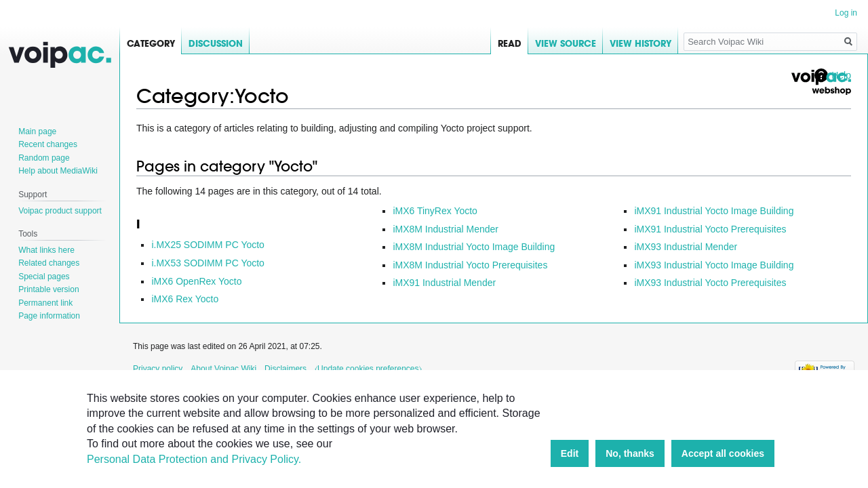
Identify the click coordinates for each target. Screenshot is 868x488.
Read (510, 44)
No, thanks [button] (630, 453)
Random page (44, 158)
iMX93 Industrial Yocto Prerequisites (710, 283)
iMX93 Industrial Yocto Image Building (714, 265)
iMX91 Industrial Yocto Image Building (714, 211)
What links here (46, 250)
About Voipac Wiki (223, 369)
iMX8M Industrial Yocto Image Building (474, 247)
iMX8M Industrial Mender (446, 229)
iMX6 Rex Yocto (185, 299)
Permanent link (45, 303)
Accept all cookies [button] (723, 453)
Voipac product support (60, 211)
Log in (846, 13)
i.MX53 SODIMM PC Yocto (208, 263)
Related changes (49, 263)
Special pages (44, 277)
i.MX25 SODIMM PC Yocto (208, 245)
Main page (37, 131)
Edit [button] (570, 453)
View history (640, 44)
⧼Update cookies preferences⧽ (368, 369)
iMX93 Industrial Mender (686, 247)
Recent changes (48, 144)
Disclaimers (285, 369)
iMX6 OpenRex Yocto (196, 281)
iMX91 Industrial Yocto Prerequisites (710, 229)
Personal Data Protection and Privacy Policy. (194, 459)
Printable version (48, 289)
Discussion (216, 44)
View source (566, 44)
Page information (49, 316)
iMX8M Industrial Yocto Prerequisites (470, 265)
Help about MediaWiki (58, 171)
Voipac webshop (821, 82)
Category (151, 44)
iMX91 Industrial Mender (444, 283)
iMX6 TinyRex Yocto (435, 211)
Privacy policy (158, 369)
